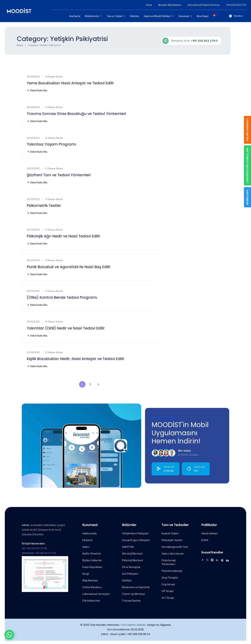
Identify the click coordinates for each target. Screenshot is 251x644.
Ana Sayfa (75, 16)
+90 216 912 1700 (204, 41)
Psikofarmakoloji (172, 571)
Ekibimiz (135, 16)
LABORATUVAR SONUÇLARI (247, 165)
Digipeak (165, 625)
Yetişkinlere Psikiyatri (135, 533)
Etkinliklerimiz (91, 601)
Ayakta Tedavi (170, 533)
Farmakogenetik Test (175, 547)
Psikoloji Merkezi (132, 560)
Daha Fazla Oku (37, 90)
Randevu (236, 16)
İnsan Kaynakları (92, 567)
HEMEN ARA (247, 197)
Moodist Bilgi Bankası (170, 5)
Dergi (149, 5)
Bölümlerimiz (92, 16)
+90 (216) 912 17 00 (236, 5)
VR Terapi (167, 591)
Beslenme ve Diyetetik (136, 587)
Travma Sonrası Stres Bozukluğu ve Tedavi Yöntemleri (76, 114)
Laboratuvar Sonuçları (96, 594)
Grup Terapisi (170, 578)
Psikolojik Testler (172, 540)
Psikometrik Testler (44, 205)
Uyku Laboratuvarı (173, 554)
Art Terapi (168, 598)
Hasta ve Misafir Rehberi (158, 16)
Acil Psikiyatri (130, 574)
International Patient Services (203, 5)
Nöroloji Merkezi (132, 554)
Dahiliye (127, 581)
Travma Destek (131, 601)
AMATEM (128, 547)
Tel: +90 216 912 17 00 (34, 548)
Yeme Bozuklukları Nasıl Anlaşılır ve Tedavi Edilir (70, 83)
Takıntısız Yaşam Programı (51, 144)
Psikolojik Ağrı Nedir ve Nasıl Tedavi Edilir (63, 236)
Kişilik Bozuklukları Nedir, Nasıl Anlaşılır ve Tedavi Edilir (76, 359)
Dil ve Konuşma (131, 567)
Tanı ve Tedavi (114, 16)
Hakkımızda (89, 533)
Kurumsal (184, 16)
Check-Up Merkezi (133, 594)
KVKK (205, 540)
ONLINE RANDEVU (247, 130)
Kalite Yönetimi (92, 554)
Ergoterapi (168, 584)
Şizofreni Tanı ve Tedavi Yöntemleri (59, 175)
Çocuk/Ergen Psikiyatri (136, 540)
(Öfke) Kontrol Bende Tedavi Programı (62, 297)
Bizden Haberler (92, 560)
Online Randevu (92, 587)
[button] (9, 635)
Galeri (86, 547)
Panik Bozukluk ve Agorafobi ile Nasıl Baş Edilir (69, 267)
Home (20, 45)
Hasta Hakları (209, 533)
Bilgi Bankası (90, 581)
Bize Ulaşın (203, 16)
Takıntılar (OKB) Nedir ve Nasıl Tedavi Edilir (66, 328)
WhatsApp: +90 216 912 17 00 (39, 553)
